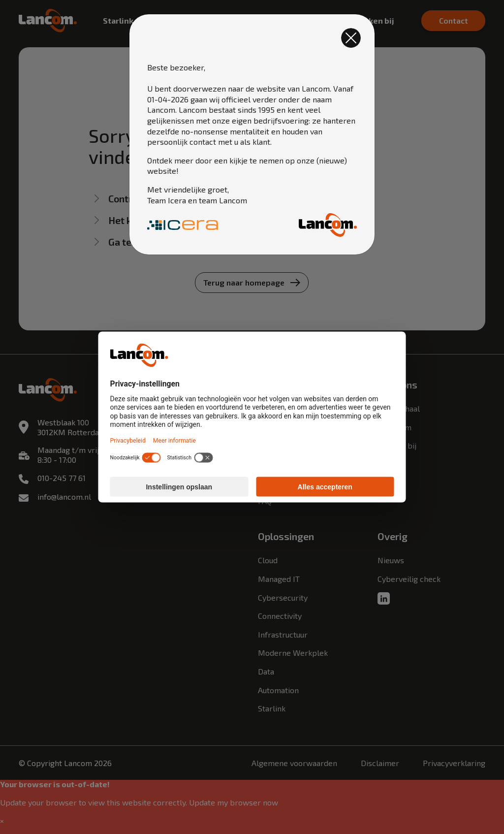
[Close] (351, 38)
